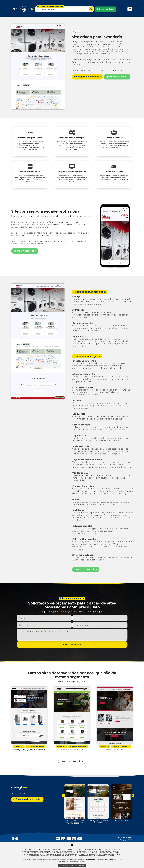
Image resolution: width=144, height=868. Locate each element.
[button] (105, 9)
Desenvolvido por (72, 866)
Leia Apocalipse (109, 856)
